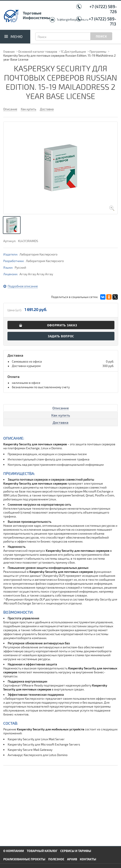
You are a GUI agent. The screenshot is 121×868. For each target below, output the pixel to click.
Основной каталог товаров (38, 51)
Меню (17, 36)
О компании (14, 851)
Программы (98, 51)
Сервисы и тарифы (76, 851)
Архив (72, 859)
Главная (9, 51)
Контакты (88, 859)
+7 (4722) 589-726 (103, 9)
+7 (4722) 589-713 (102, 21)
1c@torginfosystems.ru (73, 19)
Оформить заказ (62, 325)
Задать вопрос (61, 336)
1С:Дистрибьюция (73, 51)
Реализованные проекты (24, 859)
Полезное (56, 859)
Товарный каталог (42, 851)
